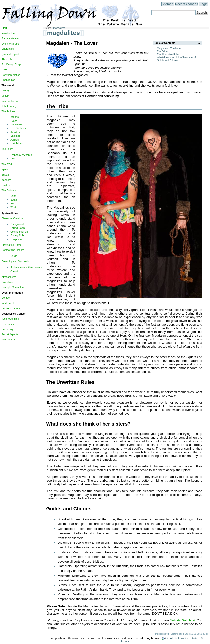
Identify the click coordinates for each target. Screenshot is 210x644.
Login (204, 4)
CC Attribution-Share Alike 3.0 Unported (161, 640)
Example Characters (13, 287)
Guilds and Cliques (167, 61)
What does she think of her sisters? (176, 58)
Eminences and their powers (26, 267)
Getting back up (19, 232)
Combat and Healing (13, 250)
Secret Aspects (10, 334)
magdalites (59, 28)
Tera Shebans (18, 128)
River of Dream (10, 101)
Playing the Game (11, 245)
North (13, 196)
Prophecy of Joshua (21, 155)
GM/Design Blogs (11, 64)
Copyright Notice (11, 75)
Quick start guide (11, 54)
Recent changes (187, 4)
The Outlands (9, 190)
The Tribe (162, 51)
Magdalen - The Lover (169, 49)
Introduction (8, 33)
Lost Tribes (16, 143)
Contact (6, 298)
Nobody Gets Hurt (182, 620)
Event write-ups (10, 44)
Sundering (7, 329)
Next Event (8, 303)
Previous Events (11, 308)
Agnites (14, 140)
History (5, 91)
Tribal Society (9, 106)
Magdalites (16, 125)
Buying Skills (17, 235)
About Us (7, 59)
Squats (5, 175)
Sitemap (168, 4)
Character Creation (12, 219)
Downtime (7, 282)
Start (4, 28)
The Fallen (7, 149)
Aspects (15, 271)
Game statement (11, 39)
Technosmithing (10, 319)
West (13, 207)
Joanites (15, 132)
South (14, 200)
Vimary (5, 96)
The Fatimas (8, 111)
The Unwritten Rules (168, 54)
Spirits (5, 170)
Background (17, 224)
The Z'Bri (6, 164)
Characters (8, 49)
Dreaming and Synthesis (15, 262)
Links (4, 70)
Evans (14, 121)
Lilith (13, 159)
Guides (5, 185)
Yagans (14, 117)
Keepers (6, 180)
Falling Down (17, 228)
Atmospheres (9, 277)
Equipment (16, 239)
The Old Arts (8, 340)
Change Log (8, 80)
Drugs (14, 256)
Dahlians (15, 136)
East (13, 204)
